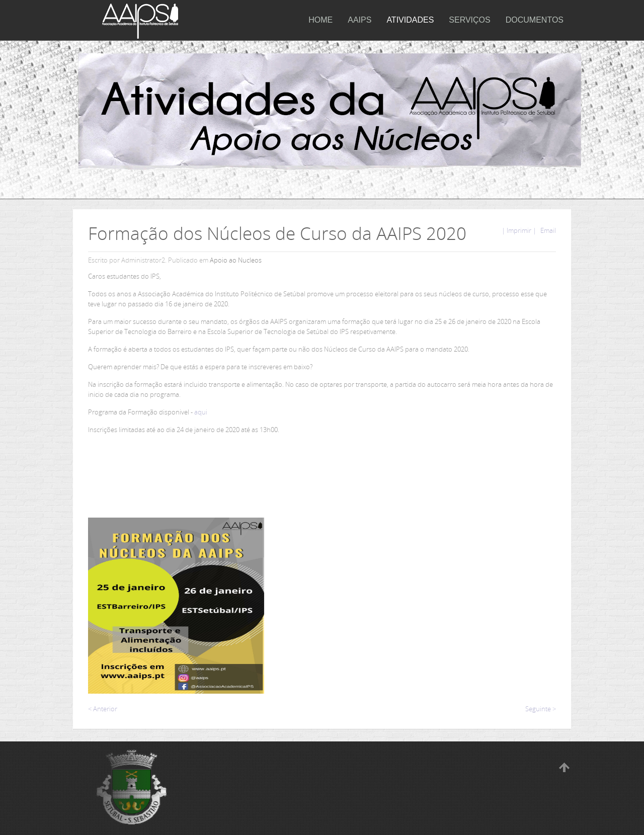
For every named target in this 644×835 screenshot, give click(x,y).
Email (547, 230)
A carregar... (404, 568)
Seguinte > (541, 709)
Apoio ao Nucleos (236, 260)
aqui (201, 412)
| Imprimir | (519, 230)
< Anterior (103, 709)
